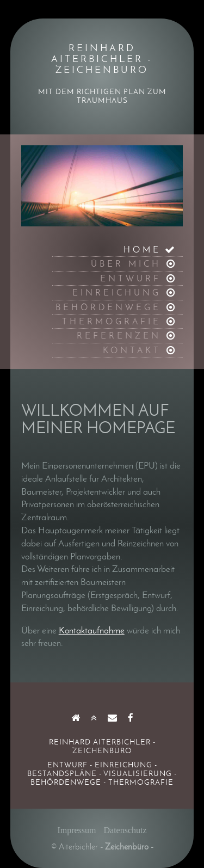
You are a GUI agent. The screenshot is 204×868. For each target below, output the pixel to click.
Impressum (76, 830)
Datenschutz (125, 830)
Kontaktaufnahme (92, 630)
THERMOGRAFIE (112, 321)
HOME (142, 250)
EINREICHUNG (117, 293)
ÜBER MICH (126, 264)
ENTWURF (131, 278)
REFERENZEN (119, 335)
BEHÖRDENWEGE (108, 307)
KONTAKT (132, 350)
